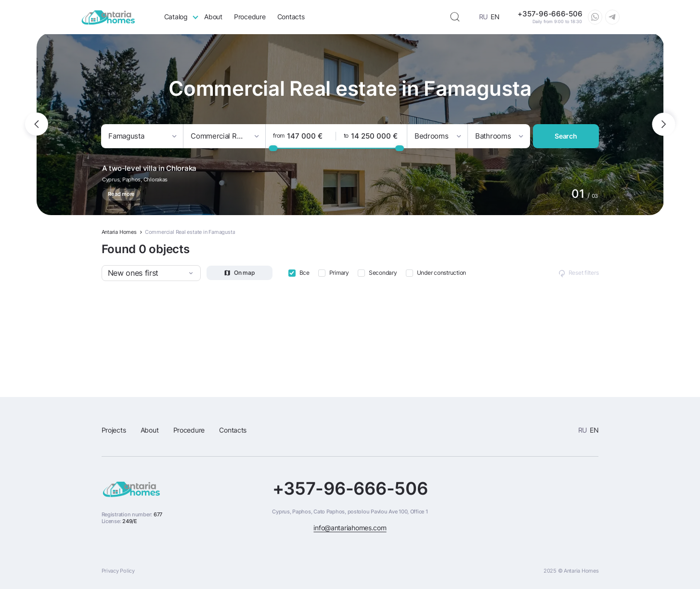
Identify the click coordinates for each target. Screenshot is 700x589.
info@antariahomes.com (350, 528)
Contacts (291, 17)
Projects (114, 430)
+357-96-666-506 (350, 489)
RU (483, 17)
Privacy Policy (118, 571)
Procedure (250, 17)
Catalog (176, 17)
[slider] (273, 148)
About (213, 17)
